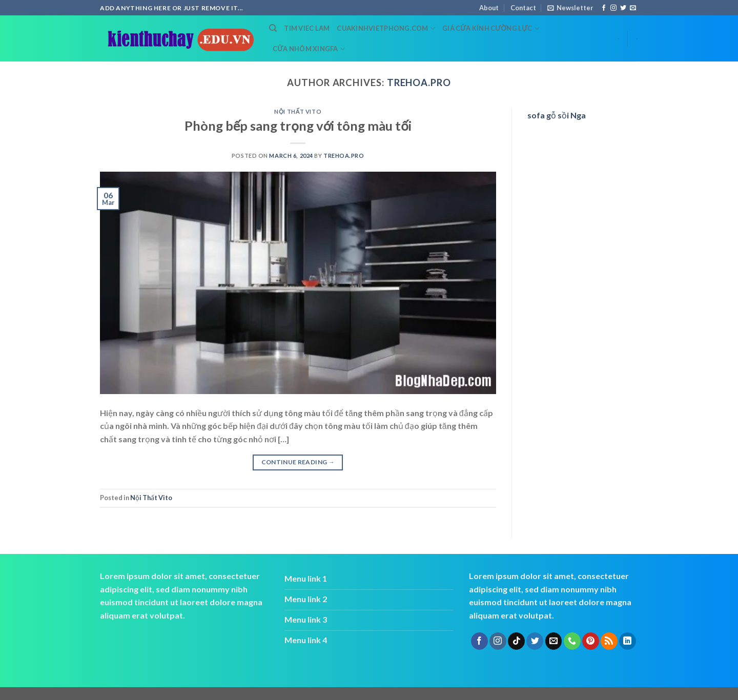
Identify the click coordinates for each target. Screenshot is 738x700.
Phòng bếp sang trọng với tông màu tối (298, 126)
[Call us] (572, 641)
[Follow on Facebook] (604, 8)
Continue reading (298, 462)
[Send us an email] (633, 8)
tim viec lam (307, 28)
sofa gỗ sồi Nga (557, 115)
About (489, 8)
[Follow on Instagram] (613, 8)
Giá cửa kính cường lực (491, 28)
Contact (523, 8)
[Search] (273, 28)
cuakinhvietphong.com (386, 28)
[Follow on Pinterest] (591, 641)
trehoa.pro (419, 83)
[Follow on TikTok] (516, 641)
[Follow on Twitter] (623, 8)
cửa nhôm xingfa (309, 49)
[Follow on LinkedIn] (628, 641)
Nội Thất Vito (298, 111)
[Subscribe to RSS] (609, 641)
